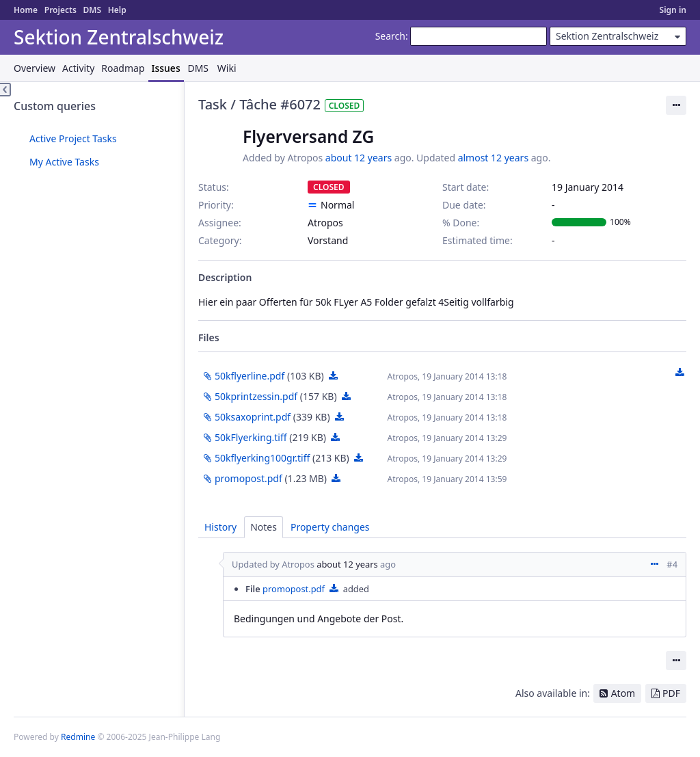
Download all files (679, 373)
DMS (92, 10)
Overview (35, 68)
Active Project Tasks (73, 138)
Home (26, 10)
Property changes (330, 527)
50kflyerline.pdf (250, 376)
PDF (671, 693)
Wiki (227, 68)
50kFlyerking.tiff (251, 437)
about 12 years (359, 158)
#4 (672, 564)
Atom (623, 693)
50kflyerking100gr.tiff (262, 458)
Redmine (78, 737)
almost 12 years (493, 158)
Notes (264, 527)
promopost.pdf (248, 478)
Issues (166, 68)
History (220, 527)
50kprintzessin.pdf (256, 396)
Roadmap (123, 68)
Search (390, 36)
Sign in (673, 10)
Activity (78, 68)
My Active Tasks (64, 162)
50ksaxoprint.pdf (253, 417)
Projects (60, 10)
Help (117, 10)
